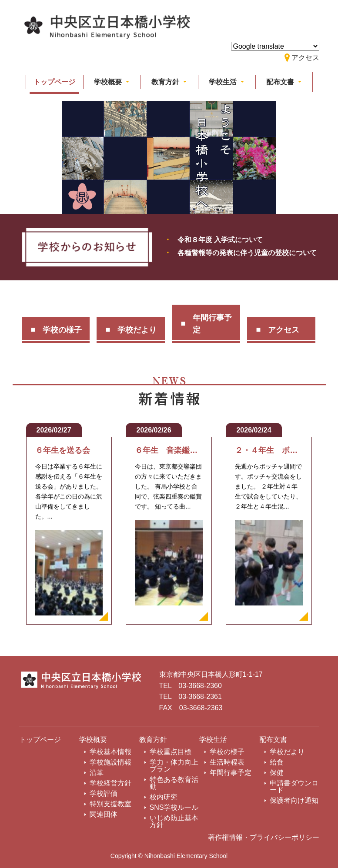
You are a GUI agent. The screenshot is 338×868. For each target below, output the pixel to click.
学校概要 (93, 740)
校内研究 (164, 797)
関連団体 (104, 814)
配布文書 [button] (281, 82)
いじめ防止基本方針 (174, 821)
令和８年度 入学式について (220, 240)
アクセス (284, 330)
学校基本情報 (110, 752)
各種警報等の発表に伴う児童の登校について (247, 253)
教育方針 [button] (166, 82)
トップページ (54, 82)
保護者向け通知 (294, 800)
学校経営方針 (110, 783)
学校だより (137, 330)
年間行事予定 (212, 324)
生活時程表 (227, 762)
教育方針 (153, 740)
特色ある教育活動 (174, 783)
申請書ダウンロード (294, 787)
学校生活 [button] (224, 82)
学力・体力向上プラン (174, 766)
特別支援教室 (110, 804)
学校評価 (104, 793)
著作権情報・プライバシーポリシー (264, 837)
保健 (277, 773)
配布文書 (273, 740)
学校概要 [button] (109, 82)
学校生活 (213, 740)
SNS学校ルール (174, 807)
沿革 (97, 773)
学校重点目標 (171, 752)
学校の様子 (62, 330)
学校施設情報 (110, 762)
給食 (277, 762)
